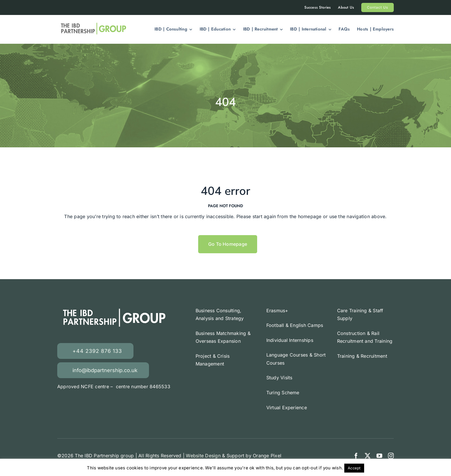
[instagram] (391, 456)
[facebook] (356, 456)
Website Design (203, 456)
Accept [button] (354, 468)
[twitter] (368, 456)
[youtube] (379, 456)
